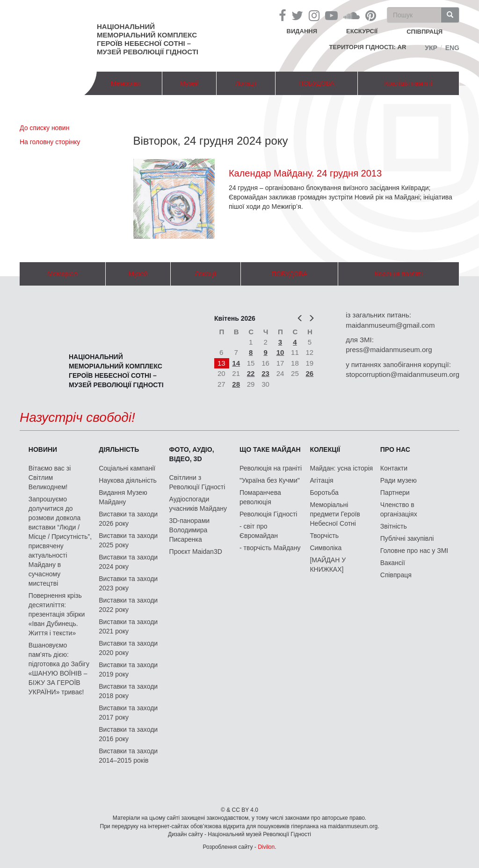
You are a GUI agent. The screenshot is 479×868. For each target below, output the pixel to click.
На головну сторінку (50, 142)
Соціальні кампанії (127, 468)
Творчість (324, 536)
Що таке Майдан (270, 449)
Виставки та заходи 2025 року (128, 540)
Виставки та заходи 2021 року (128, 626)
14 (236, 363)
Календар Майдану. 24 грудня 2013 (305, 173)
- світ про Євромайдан (259, 531)
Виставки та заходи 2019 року (128, 669)
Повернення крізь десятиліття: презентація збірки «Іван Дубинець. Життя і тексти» (57, 614)
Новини (43, 449)
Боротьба (324, 493)
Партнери (395, 493)
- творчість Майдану (270, 548)
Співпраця (396, 575)
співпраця (425, 32)
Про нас (395, 449)
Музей (189, 83)
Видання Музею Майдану (123, 497)
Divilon (266, 847)
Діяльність (119, 449)
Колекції (325, 449)
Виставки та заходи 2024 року (128, 562)
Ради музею (399, 480)
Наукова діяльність (128, 480)
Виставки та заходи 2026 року (128, 519)
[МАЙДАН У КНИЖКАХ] (328, 565)
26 (310, 373)
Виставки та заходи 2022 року (128, 605)
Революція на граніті (271, 468)
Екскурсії (362, 31)
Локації (246, 83)
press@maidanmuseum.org (389, 349)
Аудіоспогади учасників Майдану (198, 504)
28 (236, 384)
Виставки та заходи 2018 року (128, 691)
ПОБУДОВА (316, 83)
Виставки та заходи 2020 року (128, 648)
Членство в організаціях (399, 509)
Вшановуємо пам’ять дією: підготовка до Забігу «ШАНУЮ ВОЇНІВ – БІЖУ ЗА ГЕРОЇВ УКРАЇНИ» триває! (59, 669)
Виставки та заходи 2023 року (128, 583)
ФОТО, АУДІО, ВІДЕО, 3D (192, 454)
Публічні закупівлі (407, 538)
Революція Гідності (268, 514)
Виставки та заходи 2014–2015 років (128, 756)
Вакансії (393, 563)
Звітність (394, 526)
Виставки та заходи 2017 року (128, 713)
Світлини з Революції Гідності (197, 482)
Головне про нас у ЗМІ (414, 551)
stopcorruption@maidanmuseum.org (403, 374)
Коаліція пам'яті (408, 83)
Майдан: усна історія (341, 468)
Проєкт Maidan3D (196, 552)
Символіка (326, 548)
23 (265, 373)
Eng (452, 48)
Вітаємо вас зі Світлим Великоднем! (50, 478)
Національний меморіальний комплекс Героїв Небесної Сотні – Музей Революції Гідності (148, 39)
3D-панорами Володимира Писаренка (189, 530)
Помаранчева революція (260, 497)
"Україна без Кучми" (270, 480)
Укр (431, 48)
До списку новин (44, 128)
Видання (302, 31)
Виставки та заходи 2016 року (128, 734)
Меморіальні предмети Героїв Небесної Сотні (335, 514)
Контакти (394, 468)
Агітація (321, 480)
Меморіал (126, 83)
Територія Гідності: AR (368, 47)
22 (251, 373)
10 (280, 352)
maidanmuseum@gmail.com (390, 325)
